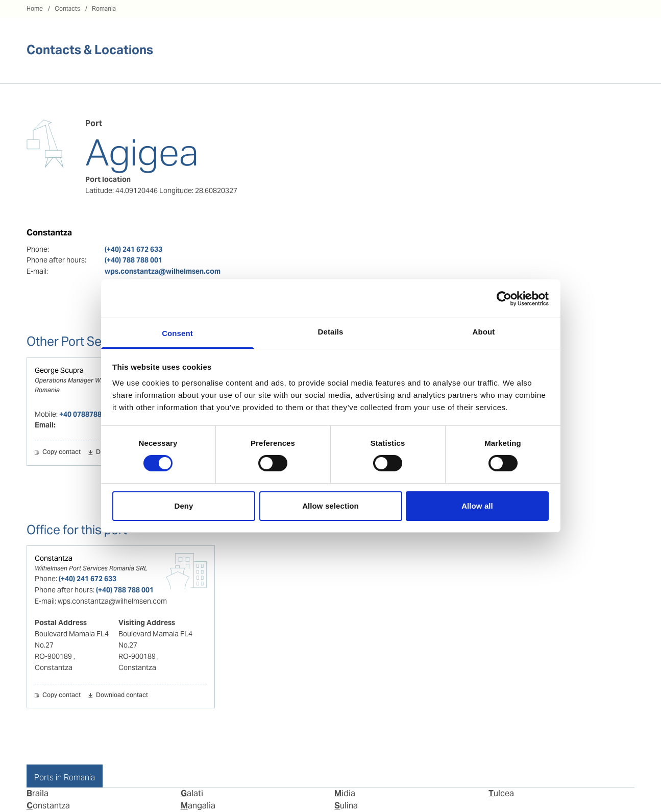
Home (35, 8)
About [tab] (484, 332)
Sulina (346, 806)
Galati (192, 793)
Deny (183, 506)
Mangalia (198, 806)
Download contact (122, 696)
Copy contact (62, 452)
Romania (104, 8)
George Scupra (59, 370)
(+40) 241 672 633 (133, 249)
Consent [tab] (177, 333)
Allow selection (330, 506)
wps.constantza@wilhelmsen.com (163, 271)
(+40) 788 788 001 (133, 260)
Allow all (477, 506)
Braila (38, 793)
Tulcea (501, 793)
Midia (345, 793)
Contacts (67, 8)
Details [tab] (331, 332)
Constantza (54, 558)
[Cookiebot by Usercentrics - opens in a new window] (504, 298)
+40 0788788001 (87, 414)
